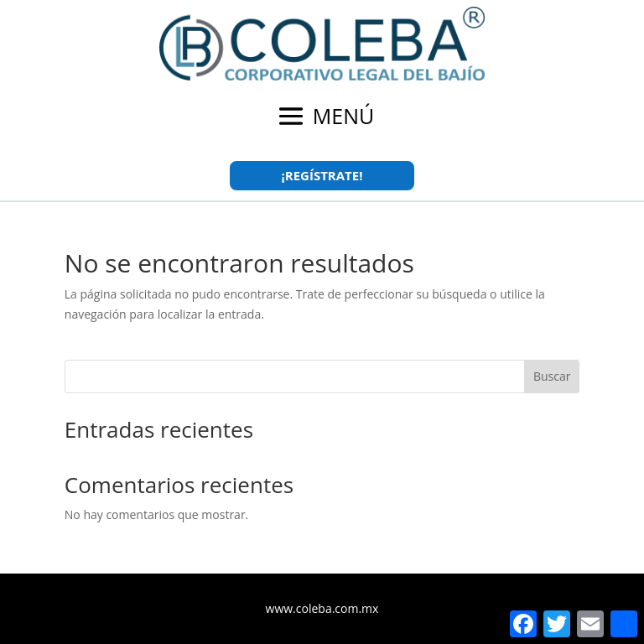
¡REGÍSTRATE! (322, 175)
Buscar (552, 376)
